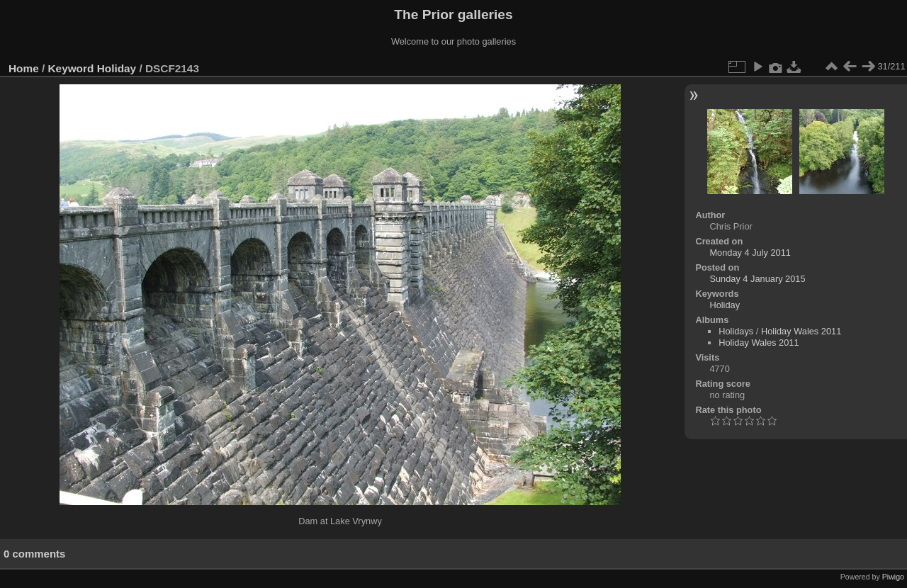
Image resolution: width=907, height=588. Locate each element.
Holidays (736, 331)
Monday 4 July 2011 (750, 253)
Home (24, 68)
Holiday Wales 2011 (801, 331)
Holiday (117, 68)
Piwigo (893, 577)
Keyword (71, 68)
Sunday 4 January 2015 (757, 279)
